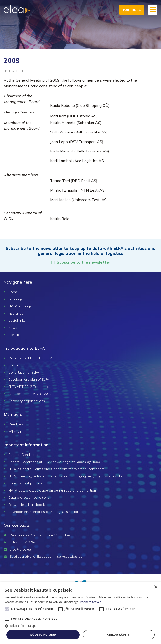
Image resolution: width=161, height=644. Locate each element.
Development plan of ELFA (29, 379)
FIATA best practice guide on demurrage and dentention (52, 490)
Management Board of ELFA (30, 358)
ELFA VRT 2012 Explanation (30, 387)
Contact (14, 335)
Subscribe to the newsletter (81, 262)
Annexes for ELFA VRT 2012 (30, 394)
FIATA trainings (20, 306)
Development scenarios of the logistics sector (43, 512)
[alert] (80, 613)
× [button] (156, 587)
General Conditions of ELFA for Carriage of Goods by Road (54, 462)
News (13, 328)
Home (13, 292)
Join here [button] (132, 10)
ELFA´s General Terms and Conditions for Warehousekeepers (56, 469)
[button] (80, 626)
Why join (15, 431)
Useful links (17, 320)
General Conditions (23, 455)
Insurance (16, 313)
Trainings (15, 299)
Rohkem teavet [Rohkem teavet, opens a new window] (90, 602)
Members (16, 424)
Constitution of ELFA (24, 372)
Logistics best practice (25, 483)
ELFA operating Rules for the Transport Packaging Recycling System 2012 (65, 476)
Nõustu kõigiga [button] (43, 635)
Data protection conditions (29, 497)
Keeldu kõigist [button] (119, 635)
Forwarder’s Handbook (27, 505)
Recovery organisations (27, 401)
